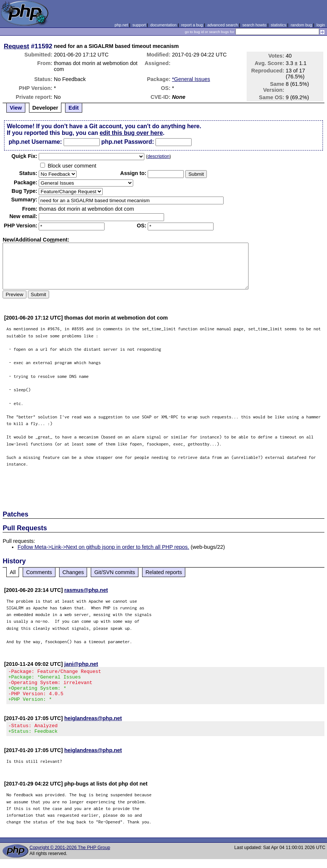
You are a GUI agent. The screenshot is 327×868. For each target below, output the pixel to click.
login (321, 25)
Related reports (164, 572)
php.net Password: (128, 142)
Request (16, 46)
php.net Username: (35, 142)
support (139, 25)
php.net (121, 25)
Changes (73, 572)
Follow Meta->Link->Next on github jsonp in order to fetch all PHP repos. (103, 547)
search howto (254, 25)
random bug (301, 25)
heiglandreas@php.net (93, 725)
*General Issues (191, 79)
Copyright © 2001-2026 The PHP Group (70, 856)
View (16, 108)
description (158, 156)
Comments (39, 572)
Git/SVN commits (115, 572)
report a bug (192, 25)
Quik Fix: (25, 156)
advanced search (222, 25)
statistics (278, 25)
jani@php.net (81, 664)
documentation (163, 25)
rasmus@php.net (86, 590)
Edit (73, 108)
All (13, 572)
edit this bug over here (131, 133)
